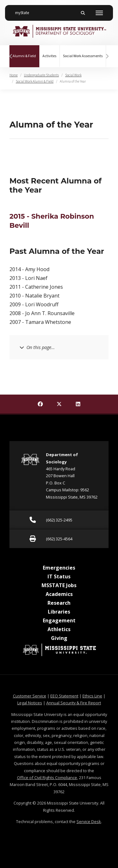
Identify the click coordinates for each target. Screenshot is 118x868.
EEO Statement (64, 696)
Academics (59, 594)
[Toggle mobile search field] (83, 13)
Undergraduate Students (41, 75)
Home (14, 75)
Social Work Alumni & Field (35, 82)
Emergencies (59, 568)
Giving (59, 638)
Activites (49, 56)
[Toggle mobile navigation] (99, 13)
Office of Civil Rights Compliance (47, 778)
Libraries (59, 612)
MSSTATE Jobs (59, 585)
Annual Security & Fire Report (74, 703)
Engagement (59, 620)
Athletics (59, 629)
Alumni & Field (26, 52)
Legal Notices (30, 703)
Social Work (73, 75)
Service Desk (89, 822)
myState (25, 10)
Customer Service (30, 696)
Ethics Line (92, 696)
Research (59, 603)
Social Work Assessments (83, 56)
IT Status (59, 576)
